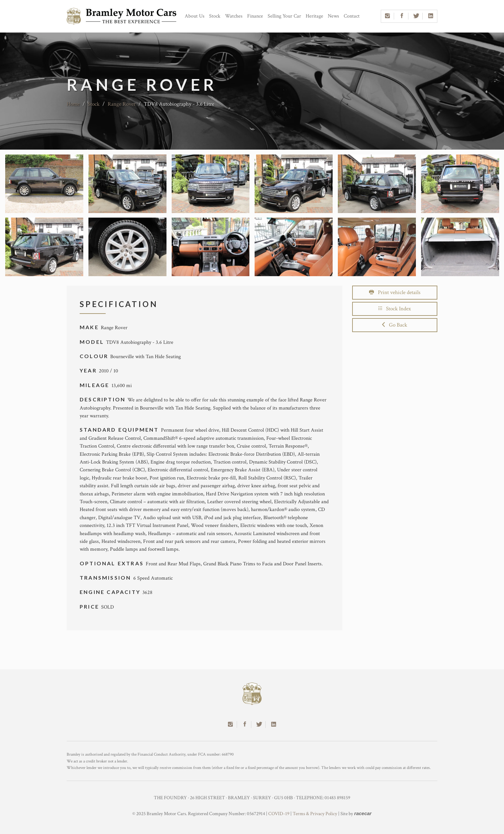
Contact (352, 16)
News (333, 16)
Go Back (395, 325)
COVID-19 (279, 814)
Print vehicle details (395, 292)
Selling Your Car (284, 16)
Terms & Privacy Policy (315, 814)
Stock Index (395, 309)
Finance (255, 16)
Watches (234, 16)
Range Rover (122, 104)
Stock (215, 16)
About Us (195, 16)
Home (73, 104)
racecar (363, 813)
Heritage (314, 16)
